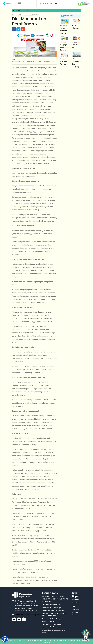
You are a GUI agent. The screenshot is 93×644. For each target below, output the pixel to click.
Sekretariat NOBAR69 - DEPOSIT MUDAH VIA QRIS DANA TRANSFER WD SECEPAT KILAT (55, 599)
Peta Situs (76, 609)
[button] (5, 639)
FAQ (73, 606)
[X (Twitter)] (24, 619)
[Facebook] (19, 619)
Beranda (18, 10)
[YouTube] (14, 619)
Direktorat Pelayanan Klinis (52, 605)
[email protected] (22, 615)
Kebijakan (76, 603)
